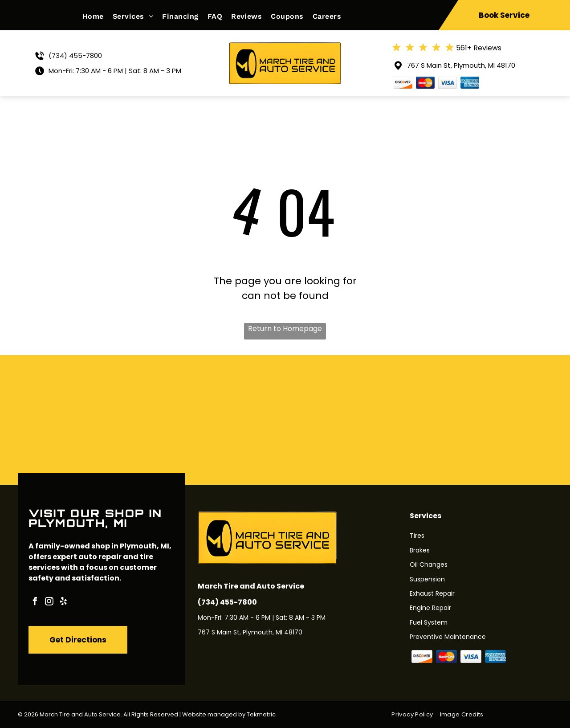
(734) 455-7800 (75, 55)
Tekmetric (261, 714)
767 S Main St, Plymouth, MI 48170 (461, 65)
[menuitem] (98, 16)
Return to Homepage (285, 329)
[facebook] (35, 603)
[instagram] (49, 603)
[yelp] (63, 603)
